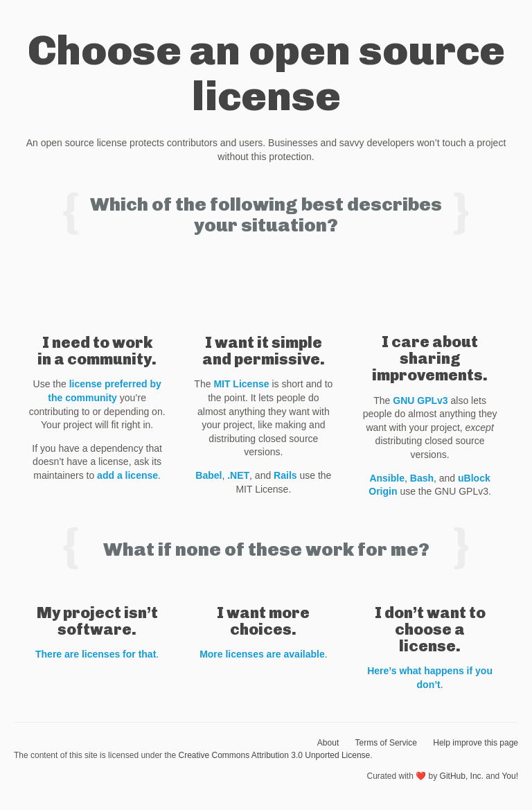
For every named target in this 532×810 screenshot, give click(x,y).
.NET (238, 475)
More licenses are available (262, 654)
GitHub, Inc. (462, 776)
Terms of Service (386, 743)
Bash (422, 478)
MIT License (241, 384)
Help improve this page (476, 743)
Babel (209, 475)
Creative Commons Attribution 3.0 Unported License (274, 755)
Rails (285, 475)
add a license (127, 475)
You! (510, 776)
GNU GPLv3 (420, 400)
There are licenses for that (96, 654)
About (328, 743)
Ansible (387, 478)
